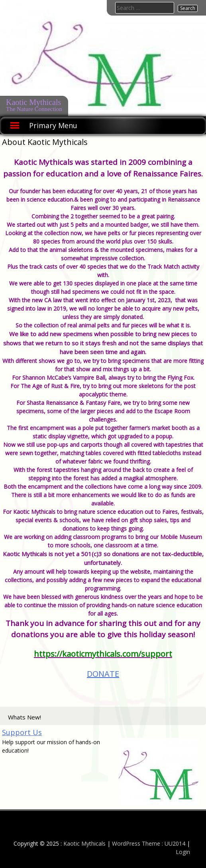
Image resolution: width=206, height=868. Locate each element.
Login (183, 852)
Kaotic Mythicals (33, 102)
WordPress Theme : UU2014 (149, 843)
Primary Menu (53, 125)
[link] (103, 654)
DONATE (103, 674)
